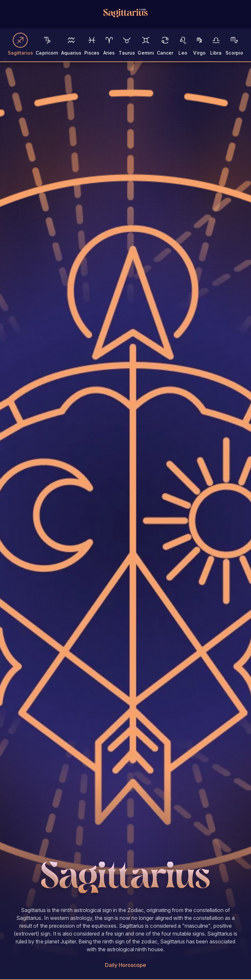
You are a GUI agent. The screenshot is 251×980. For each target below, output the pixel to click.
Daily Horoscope (126, 965)
